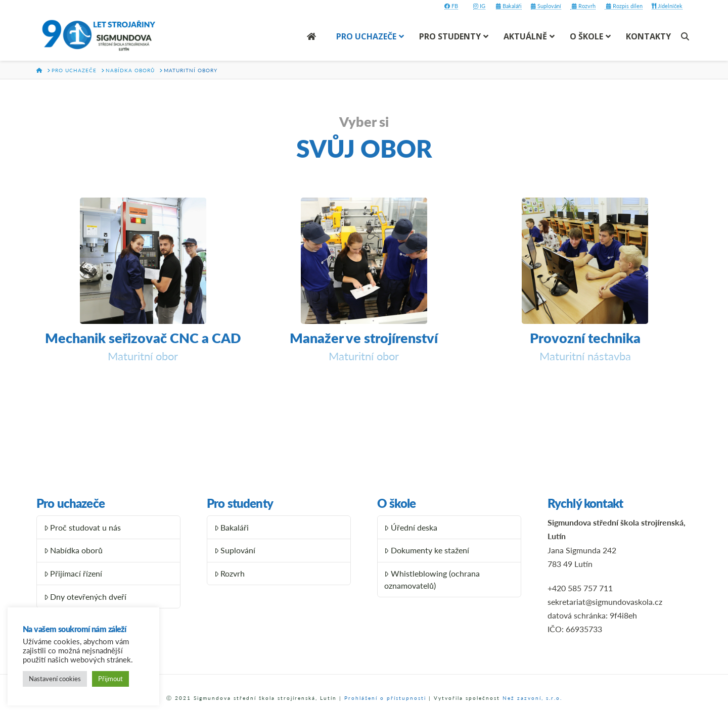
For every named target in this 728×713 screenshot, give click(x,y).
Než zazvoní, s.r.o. (532, 698)
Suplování (546, 6)
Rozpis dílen (624, 6)
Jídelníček (667, 6)
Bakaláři (509, 6)
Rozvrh (583, 6)
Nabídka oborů (74, 550)
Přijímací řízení (73, 573)
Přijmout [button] (110, 679)
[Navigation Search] (686, 36)
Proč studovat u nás (83, 527)
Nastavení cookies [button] (55, 679)
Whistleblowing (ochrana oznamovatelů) (432, 579)
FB (451, 6)
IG (479, 6)
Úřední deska (411, 527)
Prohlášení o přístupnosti (385, 698)
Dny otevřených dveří (85, 597)
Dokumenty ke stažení (427, 550)
